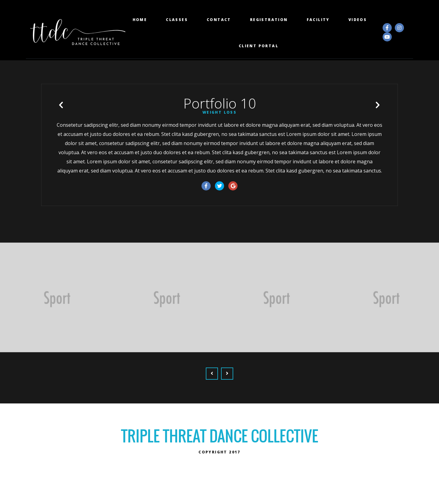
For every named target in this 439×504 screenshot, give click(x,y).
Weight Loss (220, 126)
